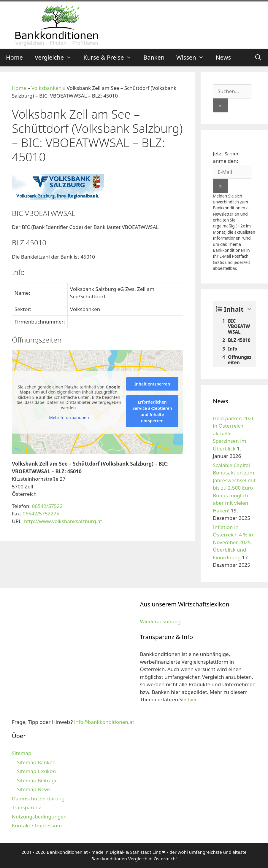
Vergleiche (56, 58)
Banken (154, 57)
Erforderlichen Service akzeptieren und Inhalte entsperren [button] (152, 411)
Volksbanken (46, 88)
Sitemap (22, 753)
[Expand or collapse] (249, 309)
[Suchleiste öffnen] (258, 58)
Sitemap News (34, 789)
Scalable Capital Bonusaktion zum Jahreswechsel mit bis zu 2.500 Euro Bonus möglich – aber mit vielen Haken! (234, 488)
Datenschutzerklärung (38, 798)
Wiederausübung (160, 621)
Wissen (193, 58)
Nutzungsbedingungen (39, 817)
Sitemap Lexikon (36, 771)
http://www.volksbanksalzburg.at (63, 521)
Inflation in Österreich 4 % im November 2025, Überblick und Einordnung (234, 542)
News (223, 57)
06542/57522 (47, 506)
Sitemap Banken (36, 762)
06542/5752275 (41, 513)
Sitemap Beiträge (37, 780)
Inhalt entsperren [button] (152, 384)
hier (192, 699)
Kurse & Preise (110, 58)
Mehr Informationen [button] (69, 418)
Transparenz (26, 807)
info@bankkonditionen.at (104, 722)
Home (14, 57)
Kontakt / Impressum (37, 825)
